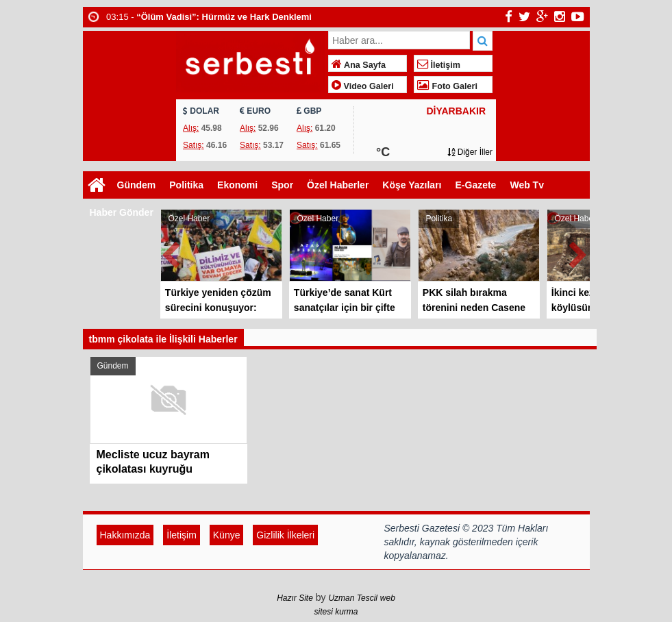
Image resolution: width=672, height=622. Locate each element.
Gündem (137, 185)
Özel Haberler (338, 185)
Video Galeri (363, 86)
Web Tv (527, 185)
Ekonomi (237, 185)
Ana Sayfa (359, 65)
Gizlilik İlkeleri (285, 535)
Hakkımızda (125, 535)
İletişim (439, 65)
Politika (186, 185)
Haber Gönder (122, 212)
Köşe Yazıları (412, 185)
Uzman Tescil (353, 598)
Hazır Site (295, 598)
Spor (282, 185)
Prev (171, 252)
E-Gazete (476, 185)
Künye (227, 535)
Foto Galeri (447, 86)
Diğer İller (470, 152)
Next (579, 252)
